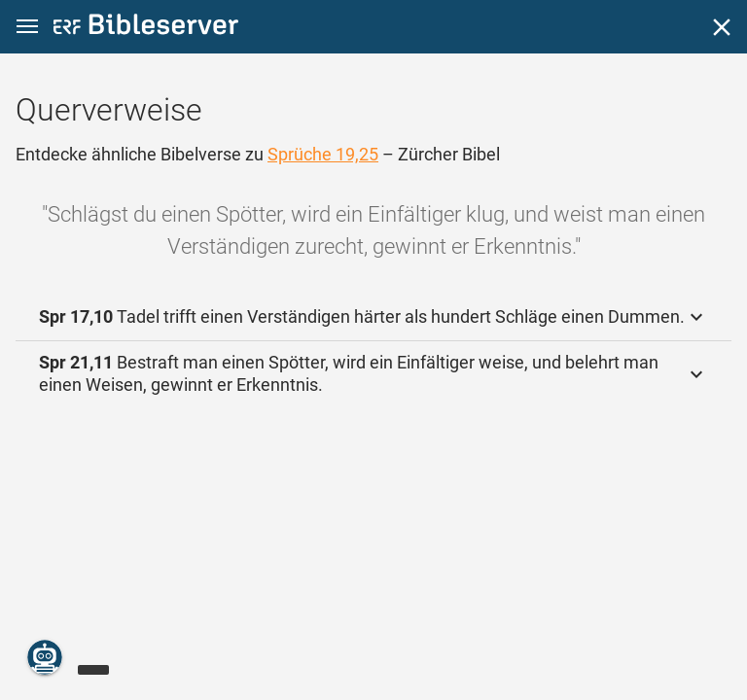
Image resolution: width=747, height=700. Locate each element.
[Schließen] (722, 27)
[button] (27, 27)
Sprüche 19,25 (323, 154)
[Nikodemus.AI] (45, 657)
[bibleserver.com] (146, 28)
